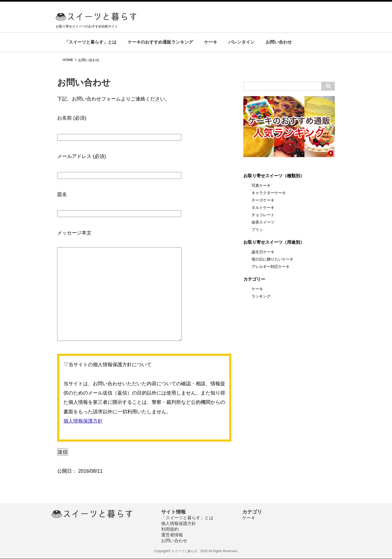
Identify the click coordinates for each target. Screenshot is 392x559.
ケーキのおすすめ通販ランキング (160, 42)
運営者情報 (172, 535)
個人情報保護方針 (83, 421)
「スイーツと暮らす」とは (90, 42)
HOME (68, 60)
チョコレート (263, 215)
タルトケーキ (263, 207)
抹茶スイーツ (263, 222)
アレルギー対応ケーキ (271, 267)
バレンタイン (241, 42)
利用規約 (170, 529)
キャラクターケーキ (269, 193)
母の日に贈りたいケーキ (272, 259)
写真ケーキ (261, 185)
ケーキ (211, 42)
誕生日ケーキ (263, 252)
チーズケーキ (263, 200)
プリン (257, 230)
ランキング (261, 296)
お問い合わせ (279, 42)
